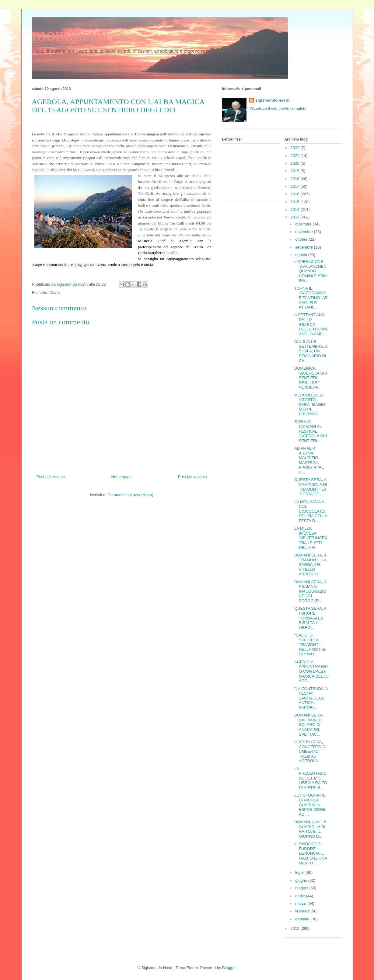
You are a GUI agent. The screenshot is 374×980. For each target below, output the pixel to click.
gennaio (303, 919)
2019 (296, 171)
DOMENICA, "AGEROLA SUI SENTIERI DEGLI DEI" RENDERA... (311, 378)
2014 (296, 209)
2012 (296, 928)
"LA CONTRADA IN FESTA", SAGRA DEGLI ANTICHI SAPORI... (311, 698)
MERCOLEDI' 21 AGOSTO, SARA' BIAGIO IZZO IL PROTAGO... (310, 405)
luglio (300, 872)
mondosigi (70, 34)
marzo (301, 903)
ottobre (302, 239)
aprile (301, 896)
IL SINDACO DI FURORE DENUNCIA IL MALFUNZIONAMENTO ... (311, 853)
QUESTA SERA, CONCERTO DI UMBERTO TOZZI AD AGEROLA (310, 751)
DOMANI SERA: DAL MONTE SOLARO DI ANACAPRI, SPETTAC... (309, 725)
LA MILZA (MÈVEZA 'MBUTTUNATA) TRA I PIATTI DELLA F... (311, 538)
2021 (296, 156)
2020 (296, 163)
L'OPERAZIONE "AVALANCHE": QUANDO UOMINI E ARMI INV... (311, 271)
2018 (296, 179)
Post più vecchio (192, 477)
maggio (302, 888)
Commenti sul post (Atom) (130, 495)
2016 (296, 194)
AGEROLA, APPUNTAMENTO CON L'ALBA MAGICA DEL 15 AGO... (311, 671)
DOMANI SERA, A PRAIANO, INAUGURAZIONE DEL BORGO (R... (310, 591)
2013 (296, 217)
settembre (304, 247)
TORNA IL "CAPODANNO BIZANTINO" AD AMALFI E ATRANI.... (311, 298)
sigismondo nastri (272, 100)
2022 (296, 148)
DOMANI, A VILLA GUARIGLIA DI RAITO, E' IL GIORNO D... (310, 829)
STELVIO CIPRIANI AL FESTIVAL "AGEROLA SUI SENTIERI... (311, 431)
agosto (302, 255)
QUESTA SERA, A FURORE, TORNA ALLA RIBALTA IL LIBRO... (310, 618)
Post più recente (51, 477)
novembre (304, 232)
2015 (296, 202)
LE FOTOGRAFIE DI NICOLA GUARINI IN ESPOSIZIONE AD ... (310, 805)
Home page (122, 477)
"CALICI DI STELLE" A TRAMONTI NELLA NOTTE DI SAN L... (310, 645)
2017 (296, 186)
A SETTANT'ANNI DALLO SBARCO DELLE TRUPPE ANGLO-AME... (311, 324)
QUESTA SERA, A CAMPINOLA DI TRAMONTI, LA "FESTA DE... (311, 487)
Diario (54, 293)
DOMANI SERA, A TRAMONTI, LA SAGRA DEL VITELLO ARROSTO (310, 565)
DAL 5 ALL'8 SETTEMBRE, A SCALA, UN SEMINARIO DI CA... (311, 351)
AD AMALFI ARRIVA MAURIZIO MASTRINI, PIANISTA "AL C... (309, 460)
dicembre (304, 224)
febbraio (303, 911)
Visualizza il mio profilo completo (278, 108)
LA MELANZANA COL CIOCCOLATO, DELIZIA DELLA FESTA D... (311, 511)
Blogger (229, 968)
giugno (302, 880)
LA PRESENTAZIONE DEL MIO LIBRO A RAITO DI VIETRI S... (311, 778)
